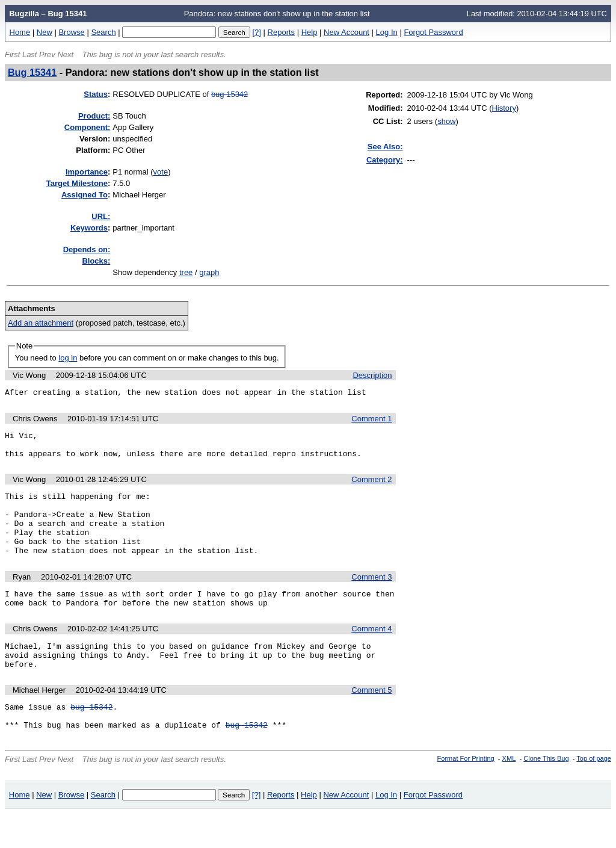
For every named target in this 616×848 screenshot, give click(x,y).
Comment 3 (371, 597)
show (446, 121)
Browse (71, 32)
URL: (101, 216)
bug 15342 (229, 94)
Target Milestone (77, 183)
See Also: (385, 147)
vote (161, 172)
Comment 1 (371, 420)
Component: (88, 127)
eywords (89, 228)
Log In (387, 32)
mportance (87, 172)
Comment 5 (371, 719)
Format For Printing (466, 793)
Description (372, 375)
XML (509, 793)
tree (186, 272)
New (45, 32)
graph (209, 272)
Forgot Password (433, 32)
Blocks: (96, 261)
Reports (282, 32)
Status (96, 94)
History (504, 108)
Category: (385, 160)
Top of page (594, 793)
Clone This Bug (546, 793)
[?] (256, 32)
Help (310, 32)
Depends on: (87, 249)
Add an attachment (41, 323)
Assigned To (85, 195)
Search (103, 32)
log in (68, 358)
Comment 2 (371, 487)
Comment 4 (371, 652)
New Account (346, 32)
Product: (94, 116)
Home (20, 32)
